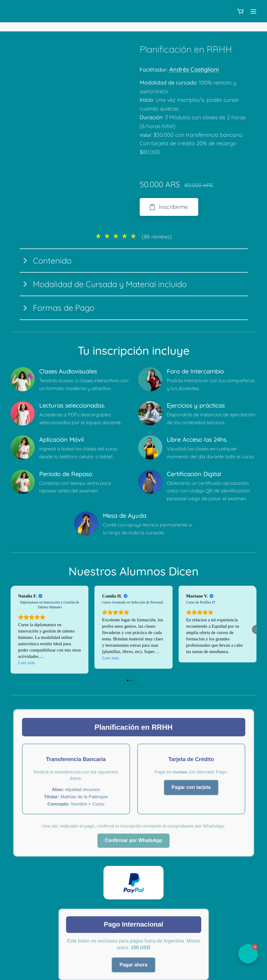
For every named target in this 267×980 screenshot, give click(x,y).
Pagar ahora (133, 964)
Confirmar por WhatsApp (133, 840)
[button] (11, 629)
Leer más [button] (26, 662)
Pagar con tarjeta (191, 787)
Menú (253, 11)
